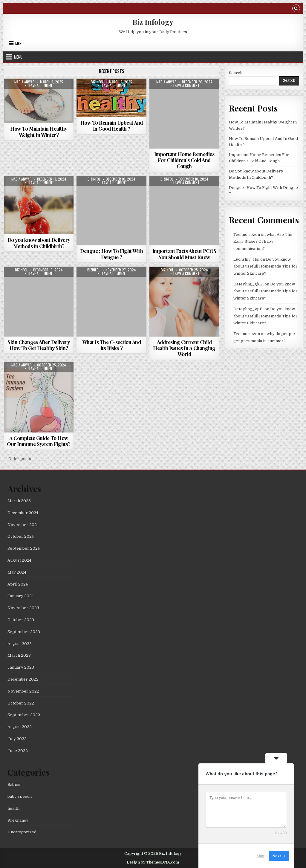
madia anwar (25, 82)
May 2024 (17, 572)
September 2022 (24, 715)
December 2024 (23, 513)
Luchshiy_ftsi (246, 259)
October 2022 (21, 703)
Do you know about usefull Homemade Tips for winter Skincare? (266, 266)
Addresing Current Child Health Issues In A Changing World (184, 348)
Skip (260, 856)
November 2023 (23, 608)
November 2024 (23, 525)
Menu (19, 43)
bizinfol (97, 82)
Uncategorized (22, 832)
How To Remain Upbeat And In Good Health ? (112, 126)
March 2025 (19, 501)
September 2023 (24, 632)
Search (236, 73)
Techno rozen (247, 234)
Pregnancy (18, 820)
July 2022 (17, 739)
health (13, 808)
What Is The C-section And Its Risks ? (112, 345)
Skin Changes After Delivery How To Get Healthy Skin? (39, 345)
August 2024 (19, 560)
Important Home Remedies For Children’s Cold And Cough (184, 160)
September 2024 (24, 548)
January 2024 (21, 596)
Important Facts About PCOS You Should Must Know (184, 254)
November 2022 (23, 691)
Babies (14, 784)
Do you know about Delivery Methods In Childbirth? (39, 243)
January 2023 (21, 667)
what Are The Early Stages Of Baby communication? (263, 242)
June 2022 (18, 751)
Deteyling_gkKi (248, 284)
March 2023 (19, 655)
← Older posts (17, 459)
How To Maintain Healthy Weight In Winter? (39, 132)
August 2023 (20, 644)
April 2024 (18, 584)
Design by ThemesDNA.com (153, 862)
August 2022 (20, 727)
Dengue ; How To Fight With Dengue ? (111, 254)
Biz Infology (153, 22)
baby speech (20, 796)
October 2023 (21, 620)
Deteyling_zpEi (248, 309)
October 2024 (21, 536)
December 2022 (23, 679)
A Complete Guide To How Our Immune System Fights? (39, 441)
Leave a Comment (41, 85)
